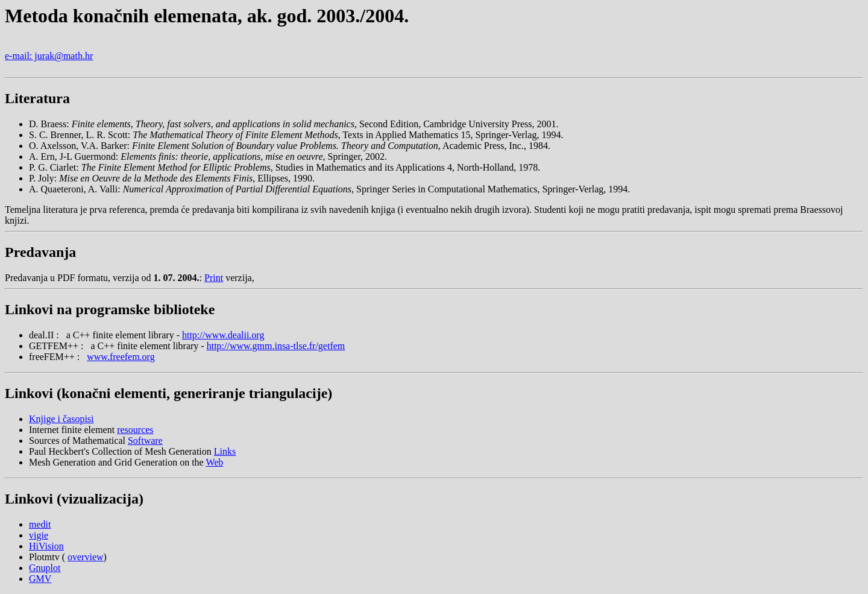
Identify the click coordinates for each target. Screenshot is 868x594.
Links (225, 451)
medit (40, 524)
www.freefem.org (121, 357)
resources (135, 430)
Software (145, 441)
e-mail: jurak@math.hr (49, 56)
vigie (39, 535)
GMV (40, 579)
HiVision (46, 546)
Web (214, 462)
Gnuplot (45, 568)
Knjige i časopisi (61, 419)
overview (86, 557)
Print (214, 278)
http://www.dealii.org (223, 335)
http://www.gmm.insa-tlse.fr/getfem (276, 346)
